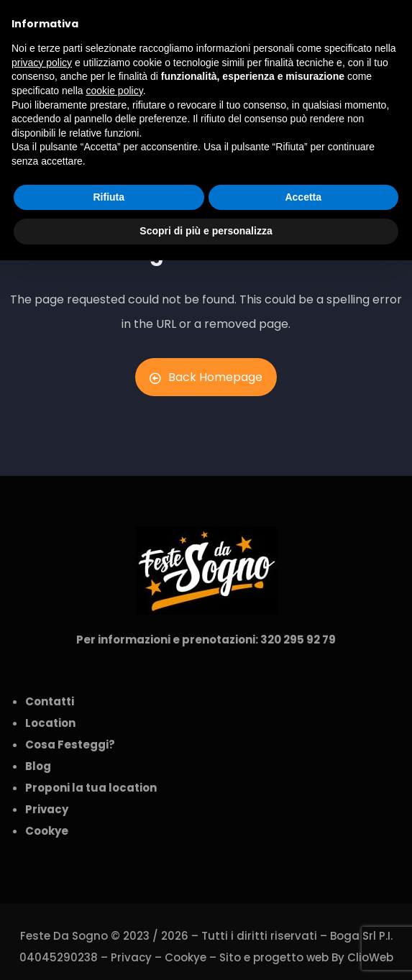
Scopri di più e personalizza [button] (206, 231)
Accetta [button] (303, 197)
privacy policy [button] (42, 63)
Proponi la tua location (91, 788)
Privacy (131, 957)
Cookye (186, 957)
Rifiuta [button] (109, 197)
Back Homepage (206, 377)
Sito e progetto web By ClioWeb (306, 957)
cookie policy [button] (115, 91)
